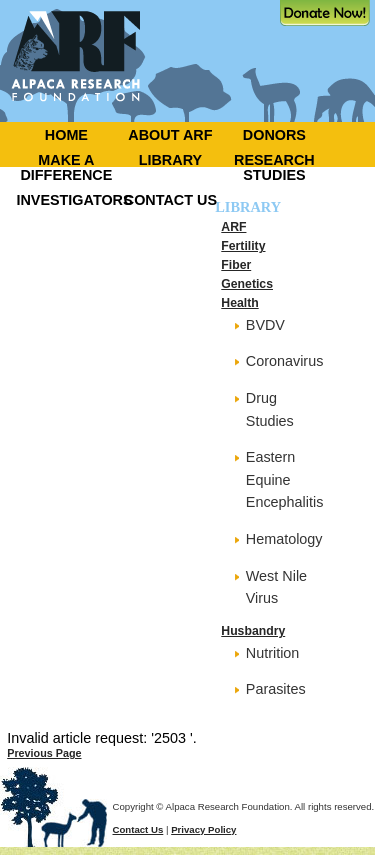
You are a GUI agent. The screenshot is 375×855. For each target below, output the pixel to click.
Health (239, 303)
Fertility (243, 246)
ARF (233, 227)
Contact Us (138, 829)
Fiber (236, 265)
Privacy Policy (203, 829)
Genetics (247, 284)
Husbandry (253, 631)
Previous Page (44, 753)
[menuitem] (52, 135)
